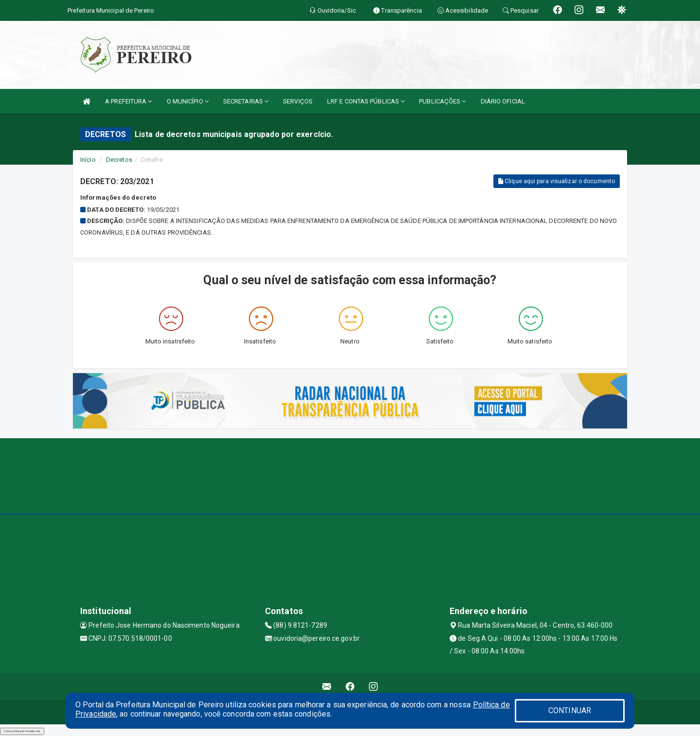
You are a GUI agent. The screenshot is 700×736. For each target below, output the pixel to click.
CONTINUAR (570, 710)
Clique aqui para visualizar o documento (557, 181)
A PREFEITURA (128, 101)
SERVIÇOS (298, 101)
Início (88, 160)
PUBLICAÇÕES (442, 101)
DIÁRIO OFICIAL (503, 101)
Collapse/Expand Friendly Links (22, 731)
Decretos (119, 160)
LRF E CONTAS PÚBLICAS (366, 101)
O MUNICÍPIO (188, 101)
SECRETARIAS (246, 101)
